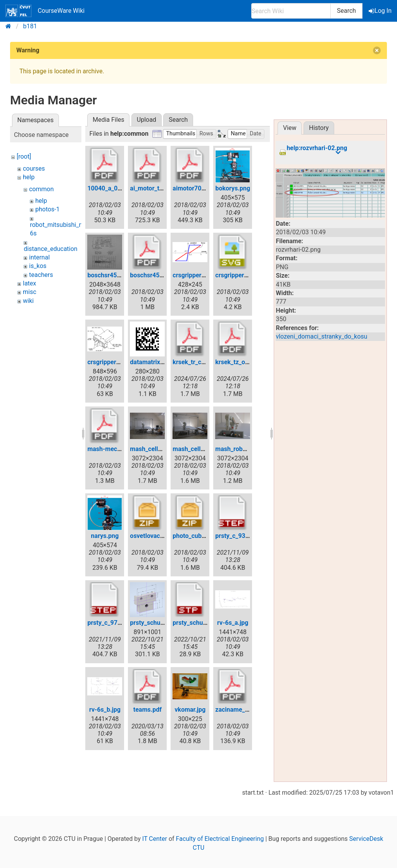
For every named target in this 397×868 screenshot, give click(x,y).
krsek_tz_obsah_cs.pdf (247, 362)
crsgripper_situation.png (121, 362)
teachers (41, 275)
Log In (381, 11)
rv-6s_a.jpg (233, 623)
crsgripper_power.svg (245, 275)
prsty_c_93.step (237, 536)
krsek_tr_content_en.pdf (206, 362)
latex (29, 283)
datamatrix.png (151, 362)
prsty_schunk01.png (158, 623)
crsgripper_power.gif (201, 275)
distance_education (51, 249)
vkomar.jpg (190, 710)
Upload (147, 120)
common (41, 189)
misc (30, 292)
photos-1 (47, 209)
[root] (24, 156)
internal (39, 257)
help (29, 177)
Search (346, 11)
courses (34, 169)
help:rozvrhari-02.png (317, 148)
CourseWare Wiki (45, 11)
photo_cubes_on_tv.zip (204, 536)
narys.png (105, 536)
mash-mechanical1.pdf (119, 449)
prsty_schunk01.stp (200, 623)
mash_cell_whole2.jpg (203, 449)
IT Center (155, 839)
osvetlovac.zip (150, 536)
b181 (30, 26)
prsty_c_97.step (109, 623)
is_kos (38, 266)
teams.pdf (148, 710)
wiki (28, 301)
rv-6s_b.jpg (105, 710)
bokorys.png (233, 188)
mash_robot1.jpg (239, 449)
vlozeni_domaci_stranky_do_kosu (321, 336)
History (319, 128)
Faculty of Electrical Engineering (220, 839)
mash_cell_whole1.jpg (161, 449)
